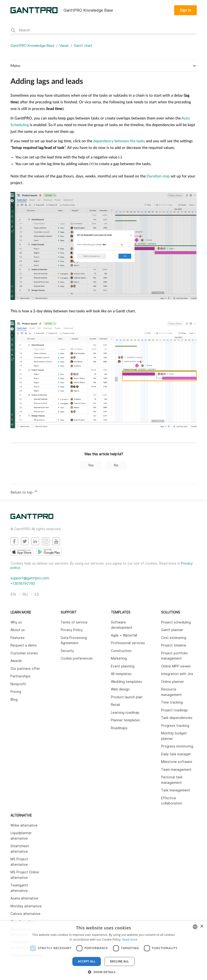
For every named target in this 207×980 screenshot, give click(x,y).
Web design (120, 689)
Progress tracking (175, 725)
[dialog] (103, 950)
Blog (14, 699)
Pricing (16, 692)
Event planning (123, 666)
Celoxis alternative (25, 914)
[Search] (104, 31)
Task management (176, 790)
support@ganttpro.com (30, 578)
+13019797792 (23, 583)
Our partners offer (25, 668)
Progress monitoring (177, 746)
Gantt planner (172, 630)
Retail (115, 705)
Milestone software (177, 762)
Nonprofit (18, 684)
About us (18, 630)
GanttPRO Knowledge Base (32, 45)
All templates (121, 674)
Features (17, 638)
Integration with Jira (177, 674)
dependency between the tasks (119, 141)
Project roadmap (174, 710)
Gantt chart (83, 45)
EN (13, 594)
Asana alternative (24, 898)
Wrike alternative (24, 825)
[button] (103, 972)
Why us (16, 622)
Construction (121, 651)
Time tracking (172, 702)
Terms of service (74, 622)
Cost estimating (174, 638)
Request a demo (24, 645)
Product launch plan (127, 697)
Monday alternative (26, 906)
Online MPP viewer (176, 666)
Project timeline (174, 645)
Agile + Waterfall (124, 635)
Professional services (128, 643)
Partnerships (20, 676)
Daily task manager (176, 754)
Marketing (119, 658)
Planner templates (125, 720)
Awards (16, 661)
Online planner (172, 682)
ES (37, 594)
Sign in (185, 10)
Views (64, 45)
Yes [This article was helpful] (91, 465)
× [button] (202, 926)
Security (67, 651)
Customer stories (24, 653)
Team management (176, 769)
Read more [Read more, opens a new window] (130, 940)
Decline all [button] (119, 961)
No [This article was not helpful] (116, 465)
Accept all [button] (87, 961)
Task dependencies (177, 718)
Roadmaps (119, 728)
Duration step (158, 176)
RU (25, 594)
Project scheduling (176, 622)
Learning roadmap (125, 712)
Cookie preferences (77, 658)
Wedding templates (126, 682)
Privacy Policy (72, 630)
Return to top (24, 492)
